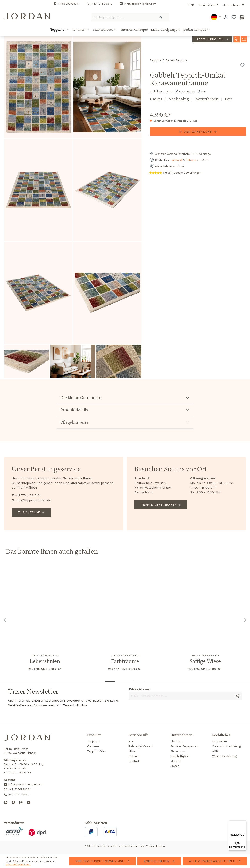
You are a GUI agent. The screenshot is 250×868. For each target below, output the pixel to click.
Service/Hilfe (207, 5)
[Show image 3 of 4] (129, 681)
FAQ (132, 741)
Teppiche (58, 30)
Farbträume (125, 662)
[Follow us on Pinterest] (6, 802)
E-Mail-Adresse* (140, 689)
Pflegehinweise (75, 422)
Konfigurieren (157, 861)
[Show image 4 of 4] (139, 681)
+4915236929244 (67, 4)
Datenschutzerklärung (227, 746)
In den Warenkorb (196, 132)
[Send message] (237, 696)
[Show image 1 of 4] (110, 681)
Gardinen (93, 746)
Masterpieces (104, 30)
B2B (191, 5)
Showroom (178, 751)
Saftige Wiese (205, 662)
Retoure (191, 160)
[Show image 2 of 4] (120, 681)
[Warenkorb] (242, 17)
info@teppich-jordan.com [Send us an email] (23, 785)
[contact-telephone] (237, 39)
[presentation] (159, 711)
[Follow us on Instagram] (21, 802)
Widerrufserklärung (225, 756)
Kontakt (134, 761)
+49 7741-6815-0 (100, 4)
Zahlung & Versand (141, 746)
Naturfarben (207, 99)
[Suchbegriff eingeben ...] (122, 17)
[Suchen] (161, 17)
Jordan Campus (195, 30)
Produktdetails (74, 410)
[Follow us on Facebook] (13, 802)
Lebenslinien (45, 662)
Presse (175, 766)
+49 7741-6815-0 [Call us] (17, 795)
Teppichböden (97, 751)
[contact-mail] (244, 39)
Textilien (79, 30)
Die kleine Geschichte (81, 398)
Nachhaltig (179, 99)
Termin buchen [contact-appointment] (210, 39)
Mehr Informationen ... (18, 865)
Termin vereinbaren (159, 505)
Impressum (220, 741)
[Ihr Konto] (226, 17)
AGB (215, 751)
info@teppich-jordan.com (138, 4)
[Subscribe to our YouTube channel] (29, 802)
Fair (229, 99)
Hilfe (132, 751)
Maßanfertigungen (165, 30)
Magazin (176, 761)
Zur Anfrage (29, 512)
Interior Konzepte (134, 30)
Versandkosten (156, 846)
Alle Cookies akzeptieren (213, 861)
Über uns (176, 741)
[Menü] (244, 823)
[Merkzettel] (234, 17)
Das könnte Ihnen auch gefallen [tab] (52, 551)
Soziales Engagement (185, 746)
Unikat (156, 99)
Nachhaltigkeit (180, 756)
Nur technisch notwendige (100, 861)
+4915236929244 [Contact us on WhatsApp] (17, 789)
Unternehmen (232, 5)
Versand (177, 160)
